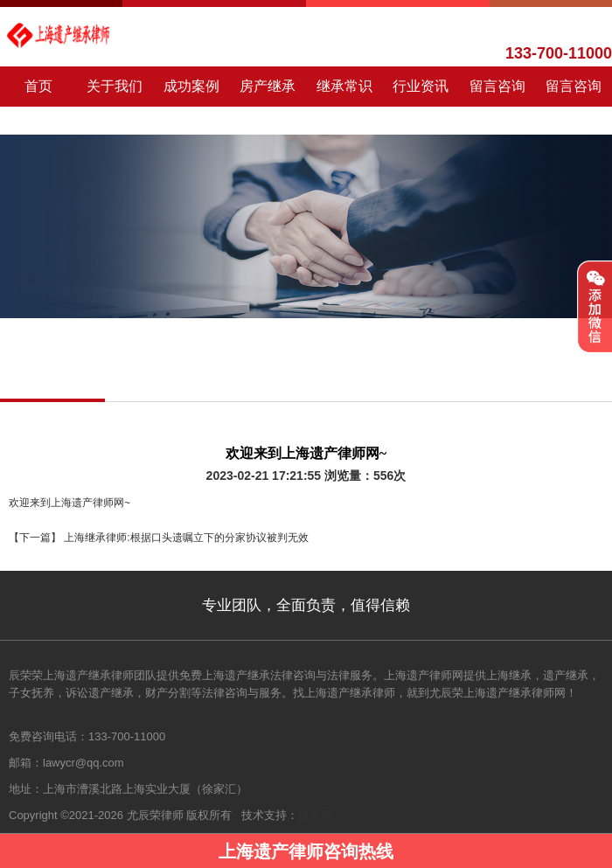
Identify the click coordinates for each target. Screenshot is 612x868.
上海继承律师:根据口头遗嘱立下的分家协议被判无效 (185, 538)
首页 (38, 86)
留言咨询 (497, 86)
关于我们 (115, 86)
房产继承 (268, 86)
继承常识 (344, 86)
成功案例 (191, 86)
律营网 (315, 815)
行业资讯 (421, 86)
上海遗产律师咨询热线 (306, 851)
